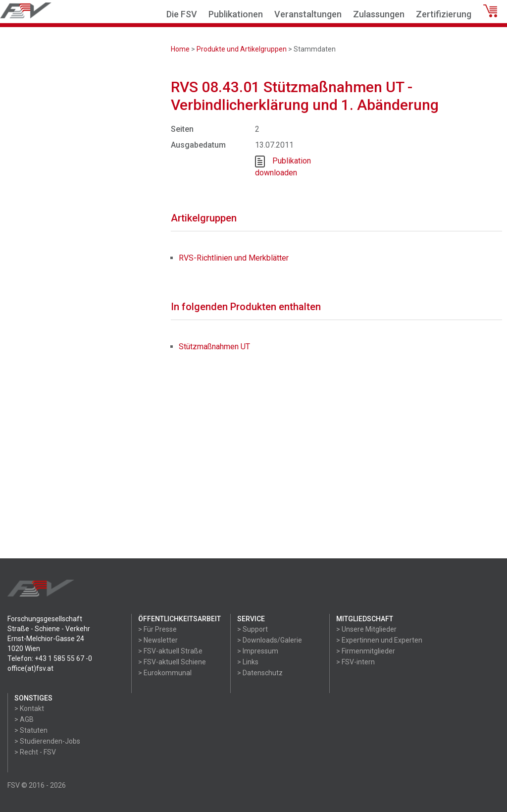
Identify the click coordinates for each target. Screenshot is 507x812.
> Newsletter (158, 640)
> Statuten (31, 730)
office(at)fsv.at (30, 668)
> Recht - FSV (35, 752)
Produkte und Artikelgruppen (242, 49)
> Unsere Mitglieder (366, 629)
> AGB (24, 719)
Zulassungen (379, 14)
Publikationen (236, 14)
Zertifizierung (444, 14)
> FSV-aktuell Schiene (172, 662)
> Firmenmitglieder (366, 651)
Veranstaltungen (308, 14)
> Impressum (258, 651)
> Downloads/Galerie (270, 640)
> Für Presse (157, 629)
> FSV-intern (355, 662)
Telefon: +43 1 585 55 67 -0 (50, 658)
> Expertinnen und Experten (379, 640)
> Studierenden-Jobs (47, 741)
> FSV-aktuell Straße (170, 651)
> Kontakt (29, 708)
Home (180, 49)
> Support (253, 629)
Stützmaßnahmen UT (214, 347)
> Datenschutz (260, 673)
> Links (248, 662)
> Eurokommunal (165, 673)
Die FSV (182, 14)
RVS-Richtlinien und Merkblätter (234, 258)
